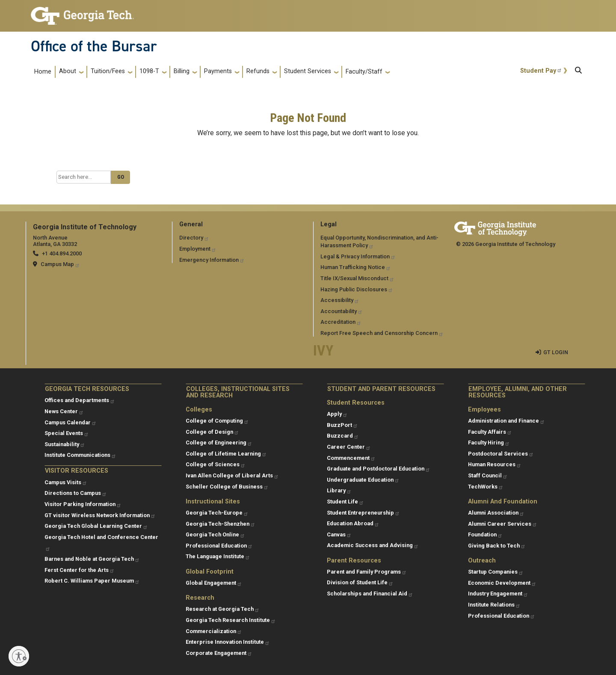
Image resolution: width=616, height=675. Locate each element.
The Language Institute (218, 556)
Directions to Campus (76, 493)
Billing (182, 71)
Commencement (351, 458)
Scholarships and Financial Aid (370, 594)
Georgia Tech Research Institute (231, 620)
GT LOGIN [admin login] (556, 352)
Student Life (345, 502)
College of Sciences (216, 464)
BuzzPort (342, 425)
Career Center (349, 447)
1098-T (149, 71)
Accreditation (341, 322)
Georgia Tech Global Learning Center (96, 526)
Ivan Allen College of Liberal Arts (232, 475)
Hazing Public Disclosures (357, 289)
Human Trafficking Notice (356, 267)
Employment (198, 249)
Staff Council (488, 475)
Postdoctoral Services (501, 454)
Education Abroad (353, 523)
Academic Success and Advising (373, 545)
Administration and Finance (506, 421)
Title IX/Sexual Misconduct (357, 278)
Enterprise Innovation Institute (228, 642)
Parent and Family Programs (367, 572)
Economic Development (502, 583)
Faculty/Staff (364, 72)
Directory (194, 238)
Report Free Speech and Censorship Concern (382, 333)
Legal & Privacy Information (358, 256)
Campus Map (60, 264)
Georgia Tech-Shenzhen (221, 524)
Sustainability (65, 444)
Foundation (485, 534)
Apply (337, 414)
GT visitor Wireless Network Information (100, 515)
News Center (64, 411)
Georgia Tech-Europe (217, 513)
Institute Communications (80, 455)
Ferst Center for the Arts (80, 570)
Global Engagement (214, 583)
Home (43, 72)
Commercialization (214, 631)
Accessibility (340, 300)
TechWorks (486, 487)
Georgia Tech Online (215, 534)
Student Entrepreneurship (363, 513)
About (68, 71)
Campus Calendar (71, 422)
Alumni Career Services (503, 524)
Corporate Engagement (219, 653)
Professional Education (219, 546)
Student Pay (541, 71)
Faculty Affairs (490, 432)
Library (339, 490)
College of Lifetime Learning (226, 454)
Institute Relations (494, 605)
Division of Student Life (360, 582)
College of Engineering (219, 443)
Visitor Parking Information (83, 504)
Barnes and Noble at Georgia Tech (92, 559)
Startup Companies (496, 572)
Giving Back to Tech (497, 546)
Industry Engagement (498, 594)
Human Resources (495, 464)
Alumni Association (496, 513)
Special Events (67, 433)
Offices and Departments (80, 400)
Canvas (339, 534)
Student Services (308, 71)
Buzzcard (343, 436)
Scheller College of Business (227, 487)
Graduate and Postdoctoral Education (379, 469)
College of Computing (217, 421)
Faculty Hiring (489, 443)
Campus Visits (66, 482)
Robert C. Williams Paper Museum (92, 581)
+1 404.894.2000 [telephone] (62, 253)
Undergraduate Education (363, 480)
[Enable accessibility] (19, 656)
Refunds (258, 71)
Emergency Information (212, 260)
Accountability (342, 311)
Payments (218, 71)
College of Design (212, 432)
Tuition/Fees (108, 71)
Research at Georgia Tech (223, 609)
